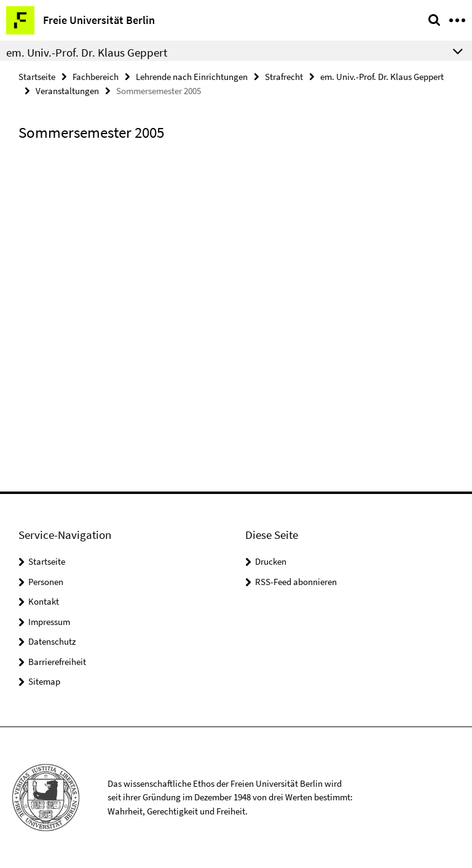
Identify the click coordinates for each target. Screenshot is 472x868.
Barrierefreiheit (57, 662)
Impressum (49, 622)
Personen (46, 582)
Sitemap (44, 681)
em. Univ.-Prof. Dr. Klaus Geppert (382, 77)
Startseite (37, 77)
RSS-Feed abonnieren (296, 582)
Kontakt (44, 601)
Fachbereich (96, 77)
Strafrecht (284, 77)
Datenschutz (52, 641)
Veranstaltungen (67, 91)
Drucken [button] (271, 561)
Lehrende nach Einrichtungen (192, 77)
